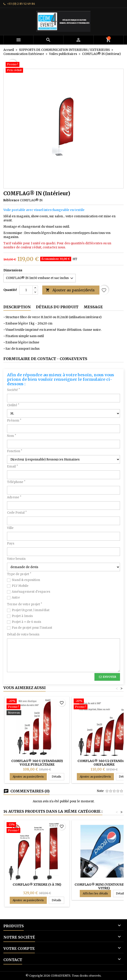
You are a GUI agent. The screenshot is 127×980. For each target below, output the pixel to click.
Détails (58, 776)
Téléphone (16, 482)
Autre (16, 598)
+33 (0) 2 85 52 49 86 (21, 4)
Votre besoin (16, 559)
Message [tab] (93, 307)
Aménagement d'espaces (31, 592)
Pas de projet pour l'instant (32, 628)
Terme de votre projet (25, 604)
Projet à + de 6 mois (26, 622)
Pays (11, 543)
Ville (10, 528)
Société (13, 390)
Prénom (14, 421)
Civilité (13, 405)
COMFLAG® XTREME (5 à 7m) (37, 885)
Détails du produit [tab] (57, 307)
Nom (12, 436)
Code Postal (17, 513)
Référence (11, 200)
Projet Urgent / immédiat (31, 610)
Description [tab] (17, 307)
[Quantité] (26, 290)
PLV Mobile (20, 586)
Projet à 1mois (22, 616)
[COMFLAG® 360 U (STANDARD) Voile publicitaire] (37, 707)
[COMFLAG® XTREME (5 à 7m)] (37, 828)
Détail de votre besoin (23, 634)
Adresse (14, 497)
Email (12, 466)
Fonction (15, 451)
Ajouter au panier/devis (70, 290)
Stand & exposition (26, 580)
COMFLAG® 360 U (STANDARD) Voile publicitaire (37, 763)
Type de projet (19, 574)
